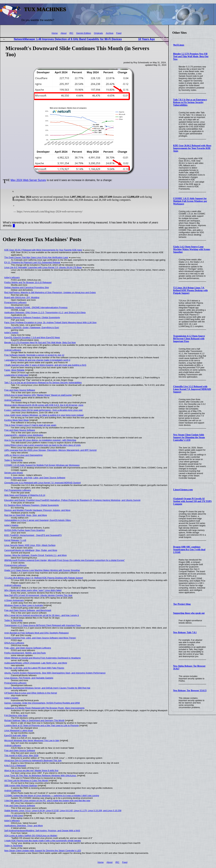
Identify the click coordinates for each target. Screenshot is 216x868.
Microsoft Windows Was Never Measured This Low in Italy (32, 740)
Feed (119, 33)
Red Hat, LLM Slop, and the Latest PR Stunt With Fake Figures (34, 668)
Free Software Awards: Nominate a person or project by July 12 (34, 355)
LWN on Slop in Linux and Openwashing (23, 455)
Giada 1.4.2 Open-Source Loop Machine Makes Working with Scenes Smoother (192, 249)
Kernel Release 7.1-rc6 (15, 540)
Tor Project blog (182, 604)
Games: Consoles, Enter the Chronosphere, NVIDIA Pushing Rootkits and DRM (42, 703)
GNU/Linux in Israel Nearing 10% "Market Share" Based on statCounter (38, 395)
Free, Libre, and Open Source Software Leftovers (28, 648)
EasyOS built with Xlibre (16, 735)
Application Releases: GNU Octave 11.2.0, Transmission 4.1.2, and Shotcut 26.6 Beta (45, 312)
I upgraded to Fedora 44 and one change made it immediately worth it (37, 360)
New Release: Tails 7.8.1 (185, 632)
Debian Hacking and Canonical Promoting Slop (27, 287)
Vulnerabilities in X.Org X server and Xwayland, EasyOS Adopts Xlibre (38, 520)
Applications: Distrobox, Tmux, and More (24, 826)
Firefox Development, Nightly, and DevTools (25, 653)
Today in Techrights (13, 460)
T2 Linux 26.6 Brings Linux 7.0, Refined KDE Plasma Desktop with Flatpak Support (190, 290)
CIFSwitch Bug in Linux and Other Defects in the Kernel (31, 693)
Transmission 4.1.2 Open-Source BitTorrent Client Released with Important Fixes (189, 339)
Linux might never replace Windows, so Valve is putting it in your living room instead (44, 415)
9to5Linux (179, 45)
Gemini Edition (84, 33)
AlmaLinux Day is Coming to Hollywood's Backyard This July (33, 760)
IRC (71, 33)
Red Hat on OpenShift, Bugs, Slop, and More (26, 515)
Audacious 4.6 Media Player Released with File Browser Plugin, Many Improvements (44, 708)
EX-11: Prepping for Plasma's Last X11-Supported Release (32, 262)
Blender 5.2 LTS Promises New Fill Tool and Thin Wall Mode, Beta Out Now (191, 56)
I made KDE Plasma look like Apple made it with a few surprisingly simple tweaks (43, 841)
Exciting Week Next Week (17, 420)
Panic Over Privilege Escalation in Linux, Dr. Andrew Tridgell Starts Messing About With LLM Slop (50, 322)
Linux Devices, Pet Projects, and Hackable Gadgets (29, 678)
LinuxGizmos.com (183, 490)
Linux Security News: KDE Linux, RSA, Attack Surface (30, 545)
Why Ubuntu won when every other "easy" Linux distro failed (33, 590)
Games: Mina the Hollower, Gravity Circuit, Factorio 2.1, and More (35, 555)
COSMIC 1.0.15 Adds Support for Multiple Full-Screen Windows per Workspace (190, 201)
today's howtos (11, 332)
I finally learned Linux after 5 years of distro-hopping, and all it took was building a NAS (45, 365)
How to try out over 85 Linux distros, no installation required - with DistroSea (40, 440)
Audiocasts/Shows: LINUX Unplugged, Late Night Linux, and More (36, 663)
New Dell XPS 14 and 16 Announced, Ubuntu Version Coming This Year (38, 595)
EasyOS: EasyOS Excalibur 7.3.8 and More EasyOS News (32, 337)
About (64, 33)
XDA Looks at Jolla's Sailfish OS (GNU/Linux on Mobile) (31, 836)
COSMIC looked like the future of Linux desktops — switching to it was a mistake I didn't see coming (52, 795)
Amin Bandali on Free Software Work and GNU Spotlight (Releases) (37, 633)
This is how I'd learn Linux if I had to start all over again (30, 425)
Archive (110, 33)
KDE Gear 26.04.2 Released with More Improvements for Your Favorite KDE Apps (192, 148)
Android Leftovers (13, 350)
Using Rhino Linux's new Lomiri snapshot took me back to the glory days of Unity (43, 445)
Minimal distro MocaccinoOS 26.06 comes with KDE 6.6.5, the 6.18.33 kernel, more (44, 405)
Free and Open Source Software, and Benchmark (28, 610)
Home (55, 33)
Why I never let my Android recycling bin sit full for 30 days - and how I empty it (42, 615)
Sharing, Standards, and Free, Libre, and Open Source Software (35, 478)
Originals (98, 33)
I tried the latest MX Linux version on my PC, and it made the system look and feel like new (47, 801)
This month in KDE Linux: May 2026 (21, 755)
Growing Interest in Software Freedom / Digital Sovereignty (32, 317)
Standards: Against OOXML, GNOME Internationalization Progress (36, 307)
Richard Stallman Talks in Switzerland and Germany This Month (34, 720)
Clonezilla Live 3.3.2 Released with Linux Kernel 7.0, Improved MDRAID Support (192, 389)
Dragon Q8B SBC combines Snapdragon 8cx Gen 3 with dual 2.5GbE (189, 550)
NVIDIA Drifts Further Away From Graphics (25, 530)
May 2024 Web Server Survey (28, 180)
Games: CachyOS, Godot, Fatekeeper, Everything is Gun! (32, 327)
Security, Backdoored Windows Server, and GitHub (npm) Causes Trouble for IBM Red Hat (47, 688)
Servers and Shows (14, 473)
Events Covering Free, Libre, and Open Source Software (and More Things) (40, 638)
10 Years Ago (147, 39)
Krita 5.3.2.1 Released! (15, 765)
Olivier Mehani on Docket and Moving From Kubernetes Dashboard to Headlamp (43, 658)
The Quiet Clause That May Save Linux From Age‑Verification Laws (36, 257)
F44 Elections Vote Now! (16, 715)
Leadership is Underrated (16, 375)
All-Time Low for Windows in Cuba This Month (26, 780)
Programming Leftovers (15, 302)
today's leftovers (12, 277)
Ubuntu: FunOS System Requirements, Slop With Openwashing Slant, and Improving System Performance (55, 673)
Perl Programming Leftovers (18, 490)
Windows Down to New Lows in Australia (24, 605)
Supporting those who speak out (189, 613)
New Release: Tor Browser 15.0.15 (190, 691)
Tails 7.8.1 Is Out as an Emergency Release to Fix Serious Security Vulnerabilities (190, 102)
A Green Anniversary (14, 600)
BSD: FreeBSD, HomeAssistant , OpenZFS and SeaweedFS (33, 535)
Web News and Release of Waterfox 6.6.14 (25, 495)
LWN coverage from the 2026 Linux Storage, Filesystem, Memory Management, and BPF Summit (50, 450)
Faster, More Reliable (15, 370)
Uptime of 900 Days (14, 816)
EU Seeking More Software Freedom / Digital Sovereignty (32, 505)
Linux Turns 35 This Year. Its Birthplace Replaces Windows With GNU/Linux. (40, 775)
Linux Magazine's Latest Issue (19, 730)
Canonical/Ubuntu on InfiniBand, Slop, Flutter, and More (31, 550)
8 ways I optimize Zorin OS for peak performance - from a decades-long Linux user (44, 410)
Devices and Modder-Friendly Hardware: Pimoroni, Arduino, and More (37, 510)
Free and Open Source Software (20, 390)
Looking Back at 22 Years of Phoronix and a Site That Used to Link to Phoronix (42, 725)
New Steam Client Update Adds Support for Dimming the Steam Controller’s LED (189, 437)
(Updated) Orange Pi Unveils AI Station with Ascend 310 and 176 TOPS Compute (192, 501)
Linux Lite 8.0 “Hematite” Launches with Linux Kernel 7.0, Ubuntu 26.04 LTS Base (43, 267)
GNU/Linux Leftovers (14, 643)
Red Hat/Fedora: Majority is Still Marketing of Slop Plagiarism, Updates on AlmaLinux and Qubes (50, 292)
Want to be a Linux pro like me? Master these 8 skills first (31, 770)
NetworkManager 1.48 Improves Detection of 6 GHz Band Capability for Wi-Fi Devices (68, 39)
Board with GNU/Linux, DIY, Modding (22, 297)
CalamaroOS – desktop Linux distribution (24, 435)
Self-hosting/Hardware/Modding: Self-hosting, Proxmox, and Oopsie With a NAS (42, 831)
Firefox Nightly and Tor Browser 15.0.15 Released (28, 282)
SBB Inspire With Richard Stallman (21, 785)
